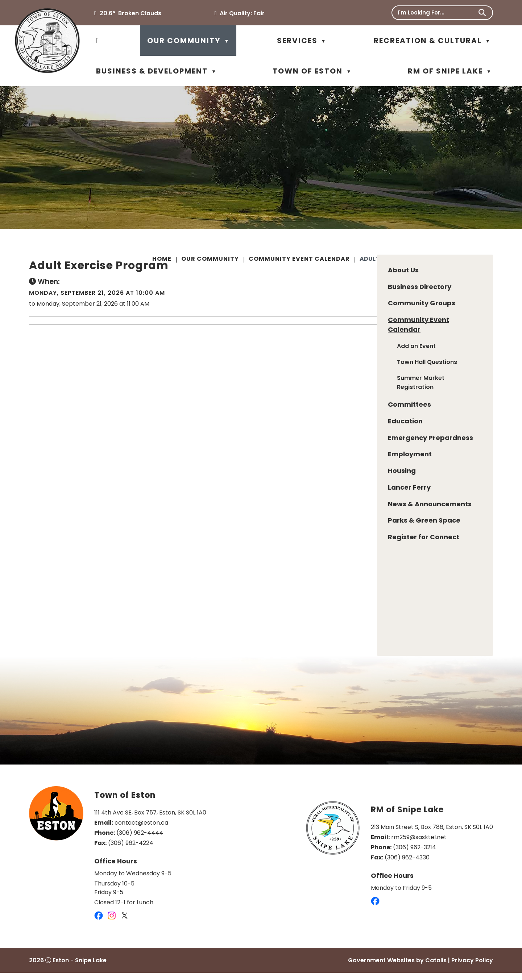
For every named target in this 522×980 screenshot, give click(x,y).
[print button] (492, 260)
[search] (437, 12)
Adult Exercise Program (400, 259)
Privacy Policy (472, 968)
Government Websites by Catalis (397, 968)
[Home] (98, 41)
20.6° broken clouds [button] (130, 13)
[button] (482, 13)
